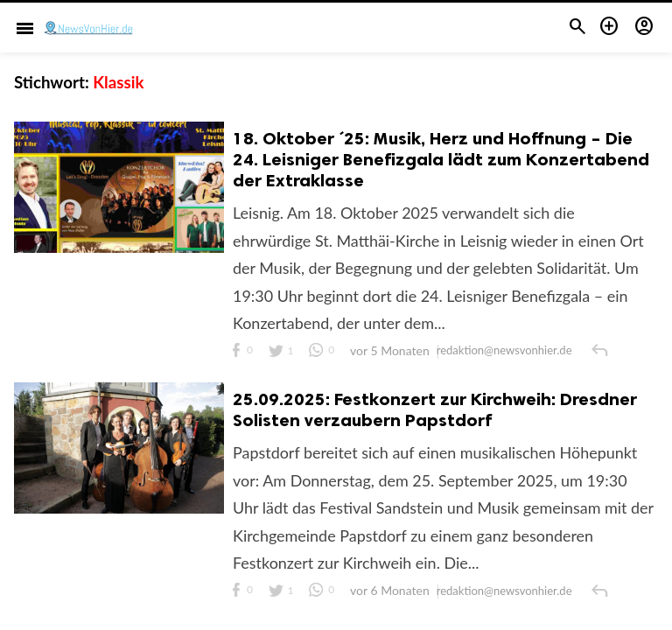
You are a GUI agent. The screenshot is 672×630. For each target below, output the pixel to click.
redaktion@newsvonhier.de (505, 352)
